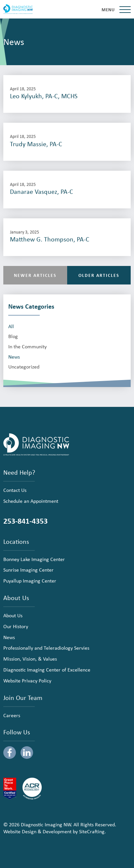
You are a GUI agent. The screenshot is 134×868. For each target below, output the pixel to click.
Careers (12, 715)
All (11, 326)
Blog (13, 336)
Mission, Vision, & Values (30, 659)
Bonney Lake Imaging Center (34, 559)
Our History (16, 626)
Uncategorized (24, 367)
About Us (13, 615)
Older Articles (99, 275)
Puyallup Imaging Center (30, 581)
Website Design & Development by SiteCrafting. (55, 831)
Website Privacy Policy (27, 680)
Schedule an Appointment (31, 501)
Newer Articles (35, 275)
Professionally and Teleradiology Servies (46, 648)
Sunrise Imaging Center (28, 570)
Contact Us (15, 490)
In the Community (27, 347)
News (14, 357)
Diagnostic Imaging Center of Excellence (47, 670)
